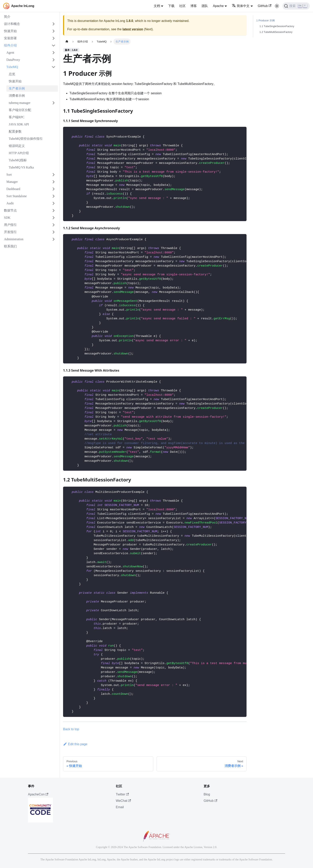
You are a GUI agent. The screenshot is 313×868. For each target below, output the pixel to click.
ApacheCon (38, 794)
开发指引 (10, 232)
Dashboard (13, 189)
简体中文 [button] (241, 6)
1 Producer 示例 (265, 20)
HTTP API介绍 (19, 153)
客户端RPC (17, 117)
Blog (207, 794)
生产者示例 (17, 88)
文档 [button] (157, 6)
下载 (171, 6)
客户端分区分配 (20, 110)
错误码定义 (17, 146)
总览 (12, 74)
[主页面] (67, 42)
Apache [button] (218, 6)
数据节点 (10, 210)
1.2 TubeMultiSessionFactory (276, 32)
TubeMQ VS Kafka (21, 167)
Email (120, 807)
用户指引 (10, 225)
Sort (9, 175)
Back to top (71, 729)
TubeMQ (12, 67)
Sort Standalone (17, 196)
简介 (7, 17)
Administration (14, 239)
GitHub (264, 6)
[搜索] (296, 6)
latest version (133, 29)
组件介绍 (10, 45)
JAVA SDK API (19, 124)
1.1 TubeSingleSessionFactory (277, 26)
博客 (194, 6)
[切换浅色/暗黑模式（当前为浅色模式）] (277, 6)
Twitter (122, 794)
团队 (205, 6)
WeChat (123, 801)
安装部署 (10, 38)
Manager (12, 182)
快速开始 (10, 31)
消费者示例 (17, 96)
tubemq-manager (20, 103)
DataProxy (13, 60)
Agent (10, 53)
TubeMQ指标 (18, 160)
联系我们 (10, 246)
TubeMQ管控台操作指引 (26, 139)
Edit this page (75, 744)
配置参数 (15, 131)
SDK (7, 218)
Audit (10, 203)
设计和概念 (12, 24)
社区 (182, 6)
